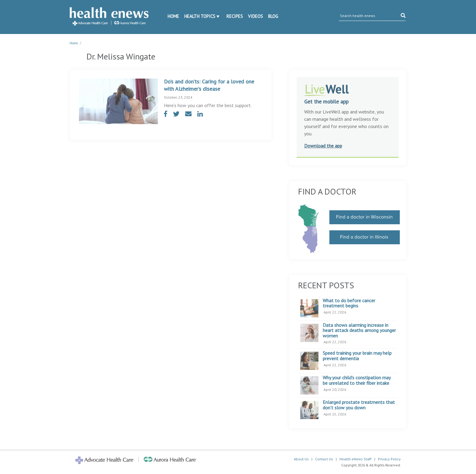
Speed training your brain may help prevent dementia (357, 356)
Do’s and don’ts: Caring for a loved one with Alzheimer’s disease (209, 85)
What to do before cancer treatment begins (349, 303)
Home (173, 16)
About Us (301, 459)
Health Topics (200, 16)
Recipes (235, 16)
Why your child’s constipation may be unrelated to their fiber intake (357, 380)
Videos (255, 16)
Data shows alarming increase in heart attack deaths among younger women (359, 331)
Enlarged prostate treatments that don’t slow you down (359, 405)
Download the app (323, 146)
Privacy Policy (389, 459)
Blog (273, 16)
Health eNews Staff (355, 459)
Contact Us (324, 459)
